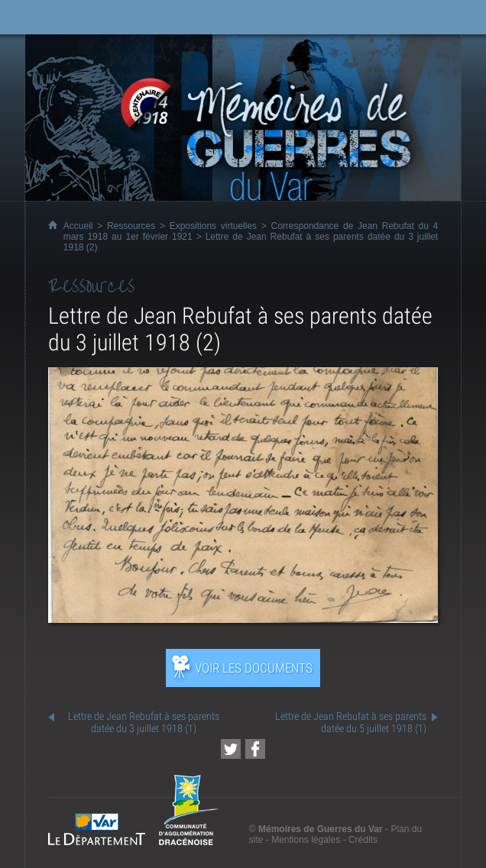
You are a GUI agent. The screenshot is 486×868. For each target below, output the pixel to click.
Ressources (131, 226)
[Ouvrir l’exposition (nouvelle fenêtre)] (243, 619)
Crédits (363, 840)
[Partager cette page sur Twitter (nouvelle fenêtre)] (231, 749)
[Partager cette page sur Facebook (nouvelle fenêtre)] (255, 749)
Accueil (78, 226)
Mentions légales (306, 840)
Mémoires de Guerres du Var (321, 829)
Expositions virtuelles (213, 226)
